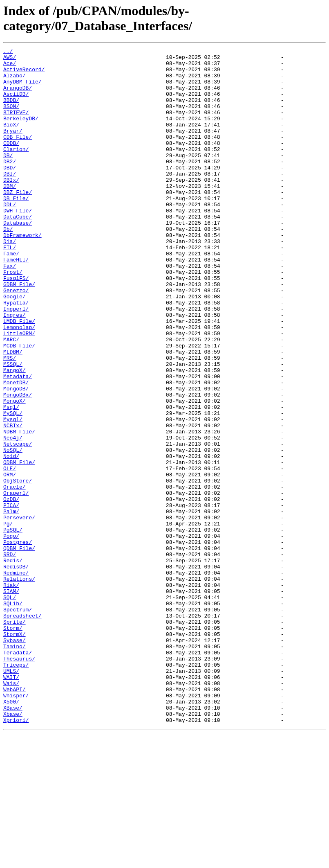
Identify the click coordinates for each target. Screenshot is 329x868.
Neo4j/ (13, 516)
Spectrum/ (18, 722)
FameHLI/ (16, 302)
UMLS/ (11, 796)
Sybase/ (15, 759)
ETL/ (10, 288)
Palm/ (11, 604)
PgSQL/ (13, 627)
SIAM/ (11, 700)
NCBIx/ (13, 501)
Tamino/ (15, 767)
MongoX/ (15, 472)
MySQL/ (13, 487)
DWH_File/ (18, 243)
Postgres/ (18, 641)
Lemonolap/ (19, 383)
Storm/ (13, 744)
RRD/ (10, 656)
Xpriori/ (16, 855)
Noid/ (11, 538)
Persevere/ (19, 612)
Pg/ (8, 619)
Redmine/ (16, 678)
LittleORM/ (19, 391)
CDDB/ (11, 162)
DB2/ (10, 185)
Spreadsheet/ (22, 730)
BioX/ (11, 140)
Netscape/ (18, 523)
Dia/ (10, 280)
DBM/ (10, 214)
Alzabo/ (15, 81)
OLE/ (10, 553)
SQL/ (10, 708)
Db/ (8, 266)
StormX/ (15, 752)
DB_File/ (16, 229)
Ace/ (10, 67)
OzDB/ (11, 590)
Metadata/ (18, 442)
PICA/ (11, 597)
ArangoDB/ (18, 96)
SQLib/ (13, 715)
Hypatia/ (16, 354)
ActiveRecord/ (24, 74)
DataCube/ (18, 251)
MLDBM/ (13, 413)
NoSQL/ (13, 531)
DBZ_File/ (18, 221)
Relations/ (19, 685)
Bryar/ (13, 148)
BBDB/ (11, 111)
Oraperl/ (16, 582)
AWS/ (10, 59)
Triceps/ (16, 789)
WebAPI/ (15, 818)
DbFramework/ (22, 273)
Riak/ (11, 693)
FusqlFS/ (16, 325)
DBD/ (10, 192)
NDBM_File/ (19, 509)
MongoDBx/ (18, 464)
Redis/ (13, 663)
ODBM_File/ (19, 546)
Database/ (18, 258)
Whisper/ (16, 825)
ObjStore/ (18, 568)
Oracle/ (15, 575)
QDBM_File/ (19, 649)
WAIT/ (11, 803)
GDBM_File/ (19, 332)
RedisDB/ (16, 671)
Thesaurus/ (19, 781)
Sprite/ (15, 737)
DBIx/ (11, 207)
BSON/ (11, 118)
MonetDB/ (16, 450)
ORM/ (10, 560)
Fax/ (10, 310)
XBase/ (13, 840)
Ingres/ (15, 369)
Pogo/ (11, 634)
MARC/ (11, 398)
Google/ (15, 347)
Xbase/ (13, 848)
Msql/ (11, 479)
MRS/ (10, 420)
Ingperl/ (16, 361)
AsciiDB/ (16, 104)
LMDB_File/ (19, 376)
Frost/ (13, 317)
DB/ (8, 177)
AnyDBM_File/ (22, 89)
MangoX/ (15, 435)
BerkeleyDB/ (21, 133)
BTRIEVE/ (16, 126)
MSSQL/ (13, 428)
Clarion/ (16, 170)
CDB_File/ (18, 155)
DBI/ (10, 199)
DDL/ (10, 236)
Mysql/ (13, 494)
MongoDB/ (16, 457)
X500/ (11, 833)
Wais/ (11, 811)
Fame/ (11, 295)
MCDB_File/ (19, 406)
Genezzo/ (16, 339)
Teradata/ (18, 774)
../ (8, 52)
